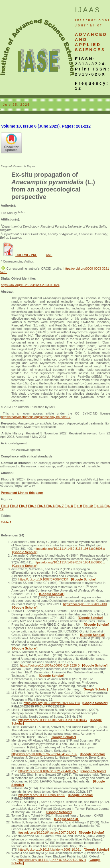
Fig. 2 (14, 506)
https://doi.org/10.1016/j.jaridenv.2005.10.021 (50, 850)
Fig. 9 (78, 506)
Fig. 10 (88, 506)
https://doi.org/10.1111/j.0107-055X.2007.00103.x (53, 720)
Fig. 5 (41, 506)
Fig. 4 (32, 506)
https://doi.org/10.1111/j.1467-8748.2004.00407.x (52, 860)
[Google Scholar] (25, 552)
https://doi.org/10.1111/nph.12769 (42, 795)
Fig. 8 (69, 506)
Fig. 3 (23, 506)
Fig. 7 (60, 506)
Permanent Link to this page (22, 493)
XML (49, 255)
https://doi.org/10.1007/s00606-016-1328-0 (50, 665)
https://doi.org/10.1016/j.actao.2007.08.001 (46, 832)
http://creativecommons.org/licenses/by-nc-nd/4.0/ (36, 417)
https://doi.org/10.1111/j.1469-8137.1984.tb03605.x (69, 549)
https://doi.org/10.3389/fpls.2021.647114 (52, 703)
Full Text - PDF (26, 255)
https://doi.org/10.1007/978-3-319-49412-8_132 (44, 754)
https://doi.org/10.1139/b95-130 (85, 604)
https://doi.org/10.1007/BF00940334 (43, 579)
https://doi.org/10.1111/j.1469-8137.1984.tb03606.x (69, 562)
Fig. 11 (99, 506)
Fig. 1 (5, 506)
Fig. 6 (51, 506)
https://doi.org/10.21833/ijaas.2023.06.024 (30, 285)
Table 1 (6, 522)
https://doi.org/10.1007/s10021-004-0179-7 (48, 771)
